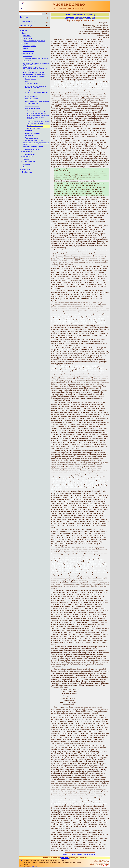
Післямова (29, 139)
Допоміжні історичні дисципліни (34, 42)
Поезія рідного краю (34, 137)
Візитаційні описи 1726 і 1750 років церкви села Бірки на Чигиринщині (34, 78)
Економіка (27, 45)
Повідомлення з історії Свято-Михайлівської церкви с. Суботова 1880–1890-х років (36, 73)
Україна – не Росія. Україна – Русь (38, 131)
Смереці (34, 866)
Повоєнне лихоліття (31, 105)
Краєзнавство (28, 59)
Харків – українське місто (35, 134)
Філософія (27, 176)
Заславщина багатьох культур (34, 150)
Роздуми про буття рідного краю (37, 118)
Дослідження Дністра (31, 147)
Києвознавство (28, 56)
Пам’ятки (26, 170)
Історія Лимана (32, 96)
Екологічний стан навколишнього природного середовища (36, 92)
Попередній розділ (70, 854)
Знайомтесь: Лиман (31, 89)
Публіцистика (27, 185)
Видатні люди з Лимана (33, 115)
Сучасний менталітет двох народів (38, 129)
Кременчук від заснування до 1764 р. (36, 62)
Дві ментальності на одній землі (37, 121)
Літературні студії (29, 165)
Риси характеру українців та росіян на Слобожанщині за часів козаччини (38, 125)
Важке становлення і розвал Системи (37, 107)
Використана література (33, 142)
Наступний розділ (90, 854)
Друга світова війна (31, 102)
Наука (24, 34)
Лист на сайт (24, 17)
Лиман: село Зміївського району (35, 81)
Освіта (24, 179)
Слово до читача (31, 84)
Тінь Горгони (27, 64)
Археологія (27, 37)
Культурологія (28, 162)
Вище (80, 854)
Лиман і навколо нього (32, 113)
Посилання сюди (26, 26)
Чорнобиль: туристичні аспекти (33, 156)
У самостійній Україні (32, 110)
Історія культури (29, 54)
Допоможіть (65, 858)
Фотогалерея (29, 144)
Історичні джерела (29, 48)
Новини (24, 31)
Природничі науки (29, 173)
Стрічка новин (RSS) (27, 21)
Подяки (28, 86)
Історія (25, 51)
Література (26, 182)
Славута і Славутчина (32, 159)
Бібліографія (27, 39)
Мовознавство (28, 167)
